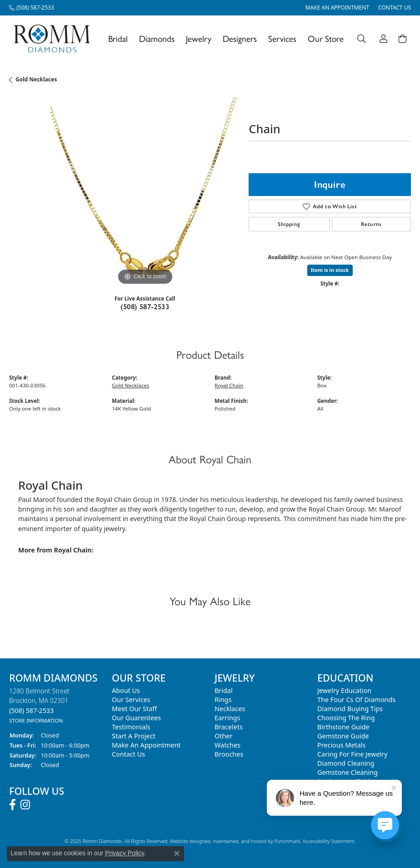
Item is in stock (330, 270)
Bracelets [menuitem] (229, 727)
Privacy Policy (125, 853)
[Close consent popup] (177, 853)
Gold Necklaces (36, 79)
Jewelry (199, 38)
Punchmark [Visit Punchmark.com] (287, 841)
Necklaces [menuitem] (230, 709)
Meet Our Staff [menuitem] (134, 709)
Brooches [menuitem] (229, 754)
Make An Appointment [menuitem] (146, 745)
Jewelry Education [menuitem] (344, 690)
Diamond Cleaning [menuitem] (346, 763)
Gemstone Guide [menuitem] (343, 736)
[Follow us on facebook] (12, 805)
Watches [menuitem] (227, 745)
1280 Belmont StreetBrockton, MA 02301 (39, 705)
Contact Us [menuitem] (128, 754)
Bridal (118, 38)
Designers (240, 38)
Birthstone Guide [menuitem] (343, 727)
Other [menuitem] (223, 736)
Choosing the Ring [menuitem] (346, 718)
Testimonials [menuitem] (131, 727)
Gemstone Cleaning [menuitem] (347, 772)
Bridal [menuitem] (224, 690)
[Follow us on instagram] (25, 805)
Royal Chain (229, 385)
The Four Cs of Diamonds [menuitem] (356, 700)
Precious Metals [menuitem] (341, 745)
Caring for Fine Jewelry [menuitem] (352, 754)
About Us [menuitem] (126, 690)
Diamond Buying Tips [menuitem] (350, 709)
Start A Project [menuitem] (134, 736)
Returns (371, 224)
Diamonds (157, 38)
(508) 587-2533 (145, 307)
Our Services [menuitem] (131, 700)
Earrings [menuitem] (227, 718)
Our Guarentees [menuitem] (136, 718)
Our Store (326, 38)
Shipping (289, 224)
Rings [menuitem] (223, 700)
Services (282, 38)
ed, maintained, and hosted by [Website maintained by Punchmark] (239, 841)
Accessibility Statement (329, 841)
